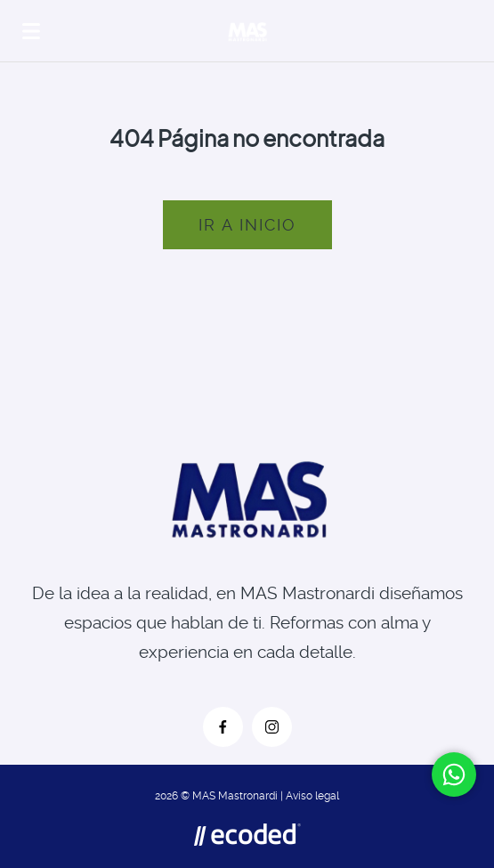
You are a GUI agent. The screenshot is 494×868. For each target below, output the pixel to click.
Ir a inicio (247, 225)
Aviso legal (312, 796)
